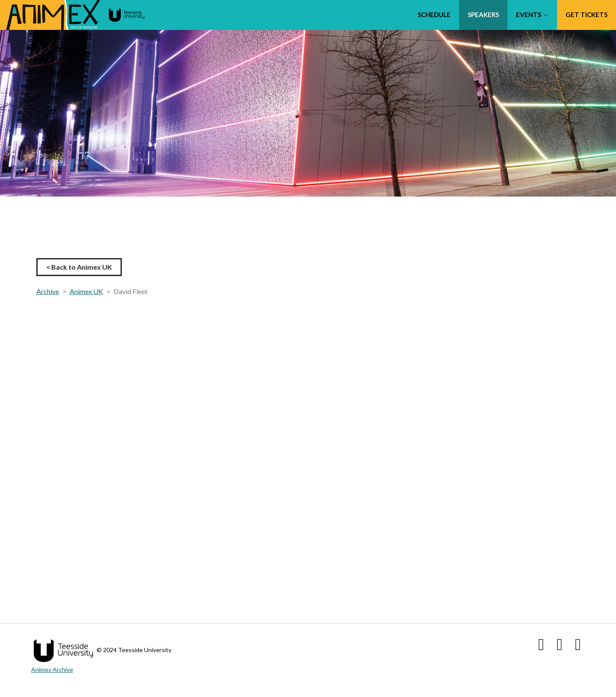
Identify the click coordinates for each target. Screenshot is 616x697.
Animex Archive (52, 669)
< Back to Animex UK (79, 267)
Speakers (483, 15)
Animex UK (86, 291)
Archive (48, 291)
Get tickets (587, 15)
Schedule (434, 15)
